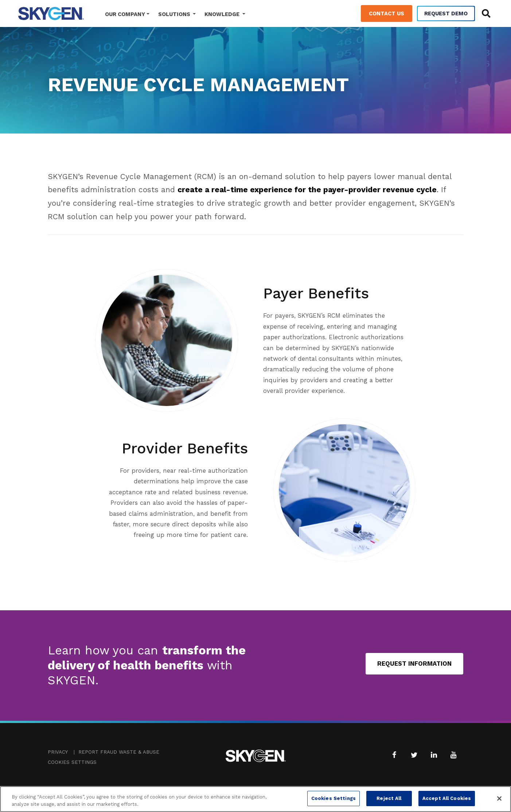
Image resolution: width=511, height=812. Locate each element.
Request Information (414, 664)
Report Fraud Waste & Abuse (119, 752)
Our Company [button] (125, 14)
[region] (255, 799)
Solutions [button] (175, 14)
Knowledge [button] (223, 14)
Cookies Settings (72, 762)
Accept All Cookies (447, 798)
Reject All (389, 798)
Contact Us (387, 13)
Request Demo (446, 13)
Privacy (58, 752)
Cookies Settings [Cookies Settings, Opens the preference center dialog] (333, 798)
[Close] (499, 799)
